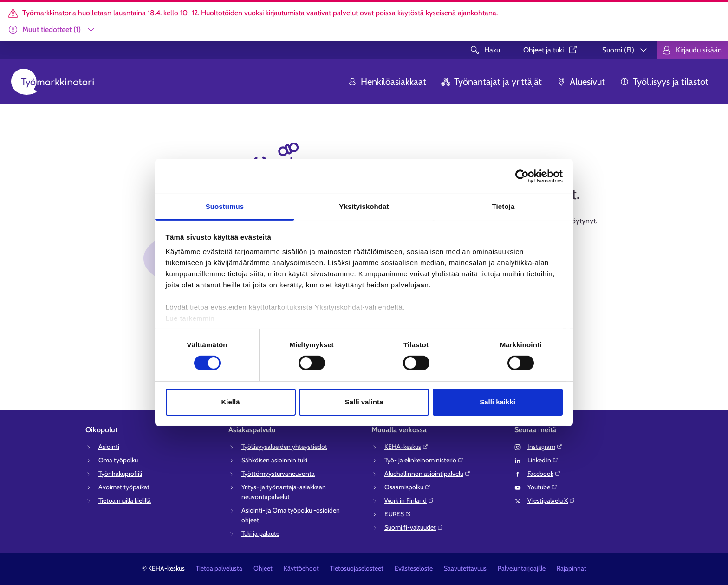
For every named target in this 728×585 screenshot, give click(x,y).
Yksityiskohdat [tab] (364, 206)
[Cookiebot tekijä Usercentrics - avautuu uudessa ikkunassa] (522, 176)
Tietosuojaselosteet (357, 568)
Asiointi (109, 447)
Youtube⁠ (543, 487)
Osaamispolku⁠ (408, 487)
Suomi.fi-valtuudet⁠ (414, 527)
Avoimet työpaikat (124, 487)
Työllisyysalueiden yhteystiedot (284, 447)
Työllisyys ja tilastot (664, 82)
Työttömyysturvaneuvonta (278, 474)
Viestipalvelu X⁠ (551, 500)
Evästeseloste (414, 568)
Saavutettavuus (465, 568)
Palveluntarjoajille (522, 568)
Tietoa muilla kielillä (125, 500)
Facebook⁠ (544, 474)
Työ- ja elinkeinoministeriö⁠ (424, 460)
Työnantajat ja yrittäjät (491, 82)
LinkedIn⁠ (543, 460)
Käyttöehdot (301, 568)
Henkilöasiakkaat (387, 82)
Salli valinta (364, 402)
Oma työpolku (118, 460)
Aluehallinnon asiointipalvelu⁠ (428, 474)
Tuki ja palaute (260, 533)
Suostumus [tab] (225, 206)
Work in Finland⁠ (409, 500)
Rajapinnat (572, 568)
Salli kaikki (497, 402)
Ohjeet (263, 568)
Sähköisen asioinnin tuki (274, 460)
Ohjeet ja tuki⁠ (551, 50)
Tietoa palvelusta (219, 568)
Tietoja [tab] (504, 206)
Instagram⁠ (545, 447)
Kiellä (230, 402)
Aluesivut (581, 82)
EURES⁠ (398, 514)
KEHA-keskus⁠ (406, 447)
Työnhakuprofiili (120, 474)
